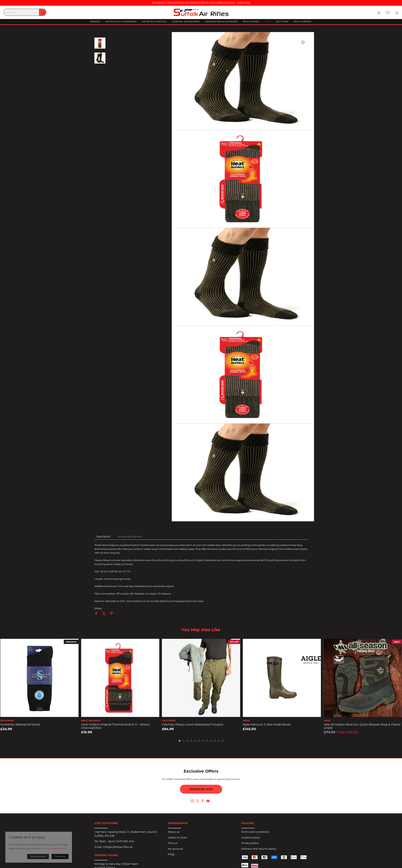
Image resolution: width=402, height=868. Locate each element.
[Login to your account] (379, 13)
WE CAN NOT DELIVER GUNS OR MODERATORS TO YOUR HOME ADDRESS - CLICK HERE (201, 3)
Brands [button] (95, 22)
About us (174, 832)
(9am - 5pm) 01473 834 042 (117, 841)
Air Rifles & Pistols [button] (154, 22)
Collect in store (178, 838)
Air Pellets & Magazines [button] (121, 22)
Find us (173, 843)
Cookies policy (251, 838)
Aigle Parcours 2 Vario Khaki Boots (267, 724)
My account (175, 849)
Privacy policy (250, 843)
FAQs (171, 854)
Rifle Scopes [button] (251, 22)
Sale (267, 22)
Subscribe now (201, 789)
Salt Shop (282, 22)
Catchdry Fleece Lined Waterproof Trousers (193, 724)
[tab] (180, 741)
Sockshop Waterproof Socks (20, 724)
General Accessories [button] (186, 22)
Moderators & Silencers (221, 22)
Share (98, 608)
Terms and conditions (255, 832)
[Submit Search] (43, 12)
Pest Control (303, 22)
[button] (388, 13)
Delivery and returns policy (259, 849)
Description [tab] (103, 536)
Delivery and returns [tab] (130, 536)
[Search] (25, 12)
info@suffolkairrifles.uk (118, 847)
